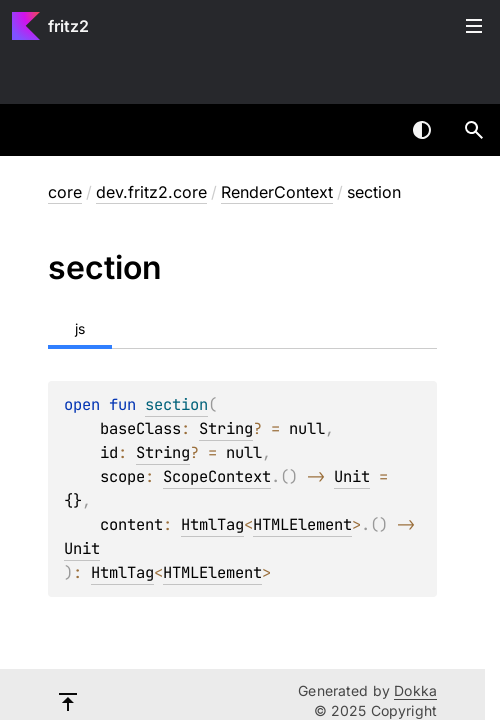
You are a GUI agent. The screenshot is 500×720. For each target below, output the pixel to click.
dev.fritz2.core (151, 192)
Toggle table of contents (474, 26)
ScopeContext (217, 476)
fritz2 (68, 26)
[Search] (474, 130)
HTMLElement (302, 524)
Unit (352, 476)
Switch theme (422, 130)
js (80, 328)
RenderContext (277, 192)
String (226, 428)
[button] (474, 130)
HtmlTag (212, 524)
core (65, 192)
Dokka (415, 690)
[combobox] (370, 130)
